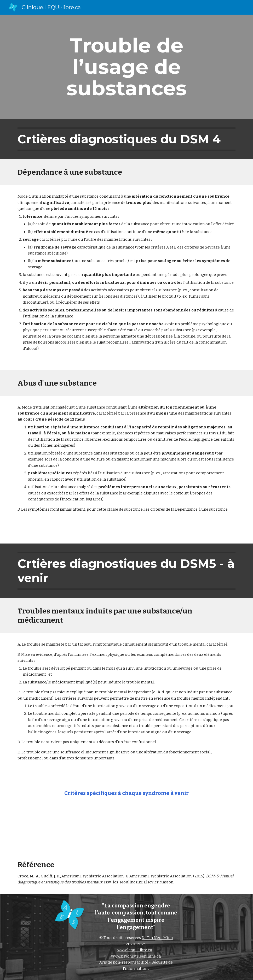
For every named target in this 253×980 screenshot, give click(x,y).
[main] (126, 67)
